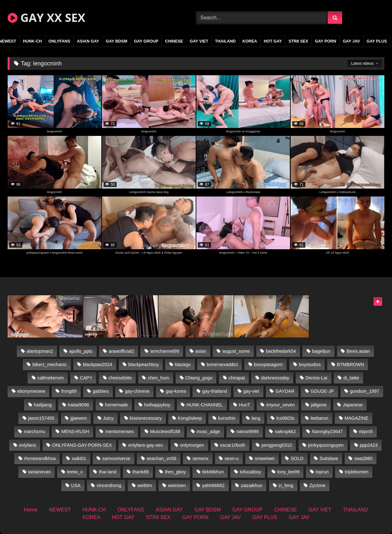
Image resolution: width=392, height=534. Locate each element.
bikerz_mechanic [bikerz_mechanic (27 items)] (50, 364)
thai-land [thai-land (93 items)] (108, 472)
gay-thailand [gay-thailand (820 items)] (214, 391)
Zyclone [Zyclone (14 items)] (317, 485)
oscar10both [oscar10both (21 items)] (233, 445)
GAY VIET (199, 41)
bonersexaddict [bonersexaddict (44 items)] (222, 364)
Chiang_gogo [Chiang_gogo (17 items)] (199, 378)
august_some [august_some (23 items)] (236, 351)
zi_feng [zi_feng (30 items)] (286, 485)
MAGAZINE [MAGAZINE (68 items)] (356, 418)
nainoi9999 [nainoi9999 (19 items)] (247, 431)
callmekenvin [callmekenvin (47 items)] (51, 378)
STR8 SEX (298, 41)
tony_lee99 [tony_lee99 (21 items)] (288, 472)
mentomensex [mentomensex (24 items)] (119, 431)
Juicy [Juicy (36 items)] (108, 418)
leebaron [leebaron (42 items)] (320, 418)
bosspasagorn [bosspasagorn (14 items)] (268, 364)
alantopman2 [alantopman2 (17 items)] (40, 351)
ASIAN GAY (88, 41)
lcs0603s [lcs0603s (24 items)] (285, 418)
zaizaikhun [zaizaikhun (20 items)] (252, 485)
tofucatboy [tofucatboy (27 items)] (250, 472)
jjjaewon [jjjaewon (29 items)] (79, 418)
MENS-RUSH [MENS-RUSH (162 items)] (75, 431)
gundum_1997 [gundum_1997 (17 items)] (365, 391)
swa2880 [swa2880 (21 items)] (363, 458)
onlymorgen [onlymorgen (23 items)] (192, 445)
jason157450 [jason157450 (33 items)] (41, 418)
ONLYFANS (60, 41)
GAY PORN (325, 41)
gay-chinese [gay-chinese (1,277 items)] (137, 391)
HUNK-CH (32, 41)
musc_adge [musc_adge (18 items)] (208, 431)
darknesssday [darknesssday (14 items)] (275, 378)
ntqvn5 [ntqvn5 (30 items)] (366, 431)
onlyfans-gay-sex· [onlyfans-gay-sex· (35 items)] (146, 445)
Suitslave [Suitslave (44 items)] (329, 458)
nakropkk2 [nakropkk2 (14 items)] (285, 431)
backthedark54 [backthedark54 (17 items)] (281, 351)
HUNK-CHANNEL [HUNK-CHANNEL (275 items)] (205, 405)
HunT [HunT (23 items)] (244, 405)
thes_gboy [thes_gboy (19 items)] (175, 472)
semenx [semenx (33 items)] (200, 458)
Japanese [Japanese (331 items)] (353, 405)
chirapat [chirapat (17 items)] (237, 378)
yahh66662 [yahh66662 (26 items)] (213, 485)
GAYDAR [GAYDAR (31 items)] (285, 391)
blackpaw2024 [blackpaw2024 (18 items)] (98, 364)
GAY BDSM (117, 41)
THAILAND (225, 41)
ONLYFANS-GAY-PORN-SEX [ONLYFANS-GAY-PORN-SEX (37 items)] (82, 445)
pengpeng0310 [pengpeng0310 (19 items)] (277, 445)
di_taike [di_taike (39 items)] (351, 378)
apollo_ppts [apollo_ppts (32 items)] (81, 351)
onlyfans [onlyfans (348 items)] (28, 445)
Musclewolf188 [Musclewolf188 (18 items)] (165, 431)
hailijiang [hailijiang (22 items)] (43, 405)
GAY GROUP (146, 41)
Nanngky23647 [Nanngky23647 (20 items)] (327, 431)
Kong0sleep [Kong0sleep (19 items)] (190, 418)
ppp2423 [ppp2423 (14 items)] (369, 445)
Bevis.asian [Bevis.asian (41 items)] (358, 351)
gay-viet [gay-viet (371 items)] (251, 391)
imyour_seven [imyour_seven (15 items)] (280, 405)
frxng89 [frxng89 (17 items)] (69, 391)
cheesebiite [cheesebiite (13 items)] (120, 378)
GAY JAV (351, 41)
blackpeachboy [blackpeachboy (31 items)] (144, 364)
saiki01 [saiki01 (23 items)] (79, 458)
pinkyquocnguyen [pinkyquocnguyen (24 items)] (326, 445)
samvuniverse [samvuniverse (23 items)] (116, 458)
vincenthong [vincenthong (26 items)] (109, 485)
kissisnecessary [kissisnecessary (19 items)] (146, 418)
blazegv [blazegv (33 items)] (183, 364)
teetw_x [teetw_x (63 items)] (75, 472)
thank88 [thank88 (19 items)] (141, 472)
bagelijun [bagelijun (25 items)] (321, 351)
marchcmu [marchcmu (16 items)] (34, 431)
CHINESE (174, 41)
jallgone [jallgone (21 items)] (319, 405)
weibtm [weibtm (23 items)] (145, 485)
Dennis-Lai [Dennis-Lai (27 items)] (316, 378)
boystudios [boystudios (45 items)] (310, 364)
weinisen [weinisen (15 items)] (177, 485)
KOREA (250, 41)
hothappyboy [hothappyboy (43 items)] (157, 405)
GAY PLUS (377, 41)
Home (31, 510)
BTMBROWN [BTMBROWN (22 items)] (350, 364)
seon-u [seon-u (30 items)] (232, 458)
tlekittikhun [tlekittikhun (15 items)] (213, 472)
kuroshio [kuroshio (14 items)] (227, 418)
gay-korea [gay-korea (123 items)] (176, 391)
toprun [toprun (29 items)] (322, 472)
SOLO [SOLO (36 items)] (297, 458)
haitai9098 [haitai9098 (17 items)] (78, 405)
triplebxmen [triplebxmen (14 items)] (356, 472)
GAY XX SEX (46, 18)
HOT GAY (273, 41)
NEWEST (60, 510)
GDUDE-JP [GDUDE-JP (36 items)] (322, 391)
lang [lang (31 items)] (256, 418)
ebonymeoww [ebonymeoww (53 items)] (31, 391)
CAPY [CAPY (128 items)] (86, 378)
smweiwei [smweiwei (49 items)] (265, 458)
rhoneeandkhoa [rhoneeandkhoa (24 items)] (40, 458)
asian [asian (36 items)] (201, 351)
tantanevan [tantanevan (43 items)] (40, 472)
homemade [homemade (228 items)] (117, 405)
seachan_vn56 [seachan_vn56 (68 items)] (161, 458)
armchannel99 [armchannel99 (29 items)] (165, 351)
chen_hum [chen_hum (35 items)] (158, 378)
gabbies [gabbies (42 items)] (101, 391)
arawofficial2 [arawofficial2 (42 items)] (121, 351)
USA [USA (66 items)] (76, 485)
